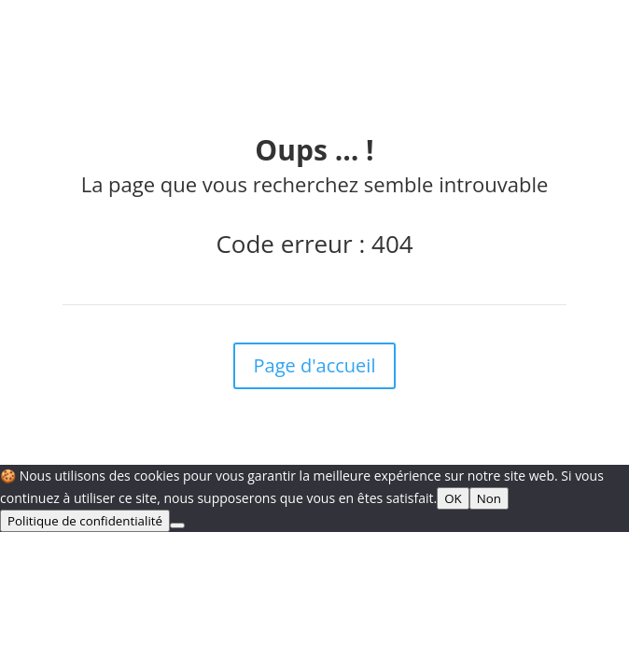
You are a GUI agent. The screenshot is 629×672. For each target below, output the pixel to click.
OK (453, 498)
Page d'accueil (315, 365)
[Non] (177, 525)
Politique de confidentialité (85, 521)
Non (489, 498)
